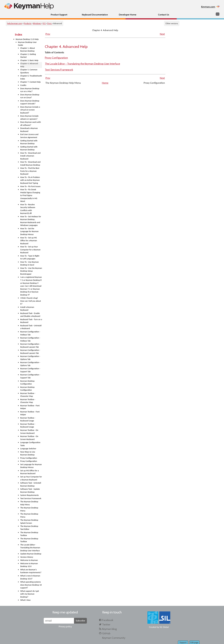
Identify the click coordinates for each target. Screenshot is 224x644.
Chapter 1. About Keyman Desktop (28, 50)
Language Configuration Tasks (30, 444)
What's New (25, 600)
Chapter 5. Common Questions (29, 71)
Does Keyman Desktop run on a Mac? (30, 90)
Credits (23, 85)
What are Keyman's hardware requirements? (31, 571)
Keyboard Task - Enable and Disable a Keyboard (30, 315)
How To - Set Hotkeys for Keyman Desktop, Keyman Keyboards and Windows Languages (31, 221)
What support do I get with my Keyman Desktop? (30, 594)
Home (105, 83)
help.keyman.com (15, 23)
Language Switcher (28, 449)
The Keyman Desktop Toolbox (29, 534)
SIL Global (164, 627)
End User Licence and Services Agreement (29, 136)
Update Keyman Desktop (31, 554)
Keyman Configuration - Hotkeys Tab (30, 333)
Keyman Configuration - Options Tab (30, 358)
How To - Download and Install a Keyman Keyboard (30, 156)
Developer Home (128, 15)
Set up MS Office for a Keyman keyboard (29, 472)
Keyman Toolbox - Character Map (28, 395)
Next (162, 34)
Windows (37, 23)
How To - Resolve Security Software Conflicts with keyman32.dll (28, 209)
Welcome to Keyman (29, 560)
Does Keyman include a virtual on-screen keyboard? (30, 110)
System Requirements (29, 495)
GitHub (106, 633)
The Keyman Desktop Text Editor (29, 528)
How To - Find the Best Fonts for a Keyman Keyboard (30, 171)
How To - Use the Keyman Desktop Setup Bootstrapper (31, 271)
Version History (27, 557)
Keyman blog (109, 629)
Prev (48, 34)
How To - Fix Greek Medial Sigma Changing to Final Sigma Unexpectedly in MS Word (30, 195)
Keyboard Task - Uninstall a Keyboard (31, 327)
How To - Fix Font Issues (30, 186)
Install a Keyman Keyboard (27, 309)
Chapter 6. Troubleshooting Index (31, 77)
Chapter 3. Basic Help (29, 60)
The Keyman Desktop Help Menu (29, 503)
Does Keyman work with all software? (31, 124)
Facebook (108, 620)
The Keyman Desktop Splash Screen (29, 521)
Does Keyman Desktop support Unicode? (30, 102)
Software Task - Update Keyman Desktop (30, 490)
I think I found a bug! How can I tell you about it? (31, 301)
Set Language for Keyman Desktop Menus (31, 466)
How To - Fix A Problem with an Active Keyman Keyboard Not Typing (30, 180)
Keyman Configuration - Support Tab (30, 370)
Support (183, 642)
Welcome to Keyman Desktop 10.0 (29, 565)
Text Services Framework (31, 498)
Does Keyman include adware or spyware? (29, 117)
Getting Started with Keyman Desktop (29, 142)
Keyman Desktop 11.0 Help (27, 39)
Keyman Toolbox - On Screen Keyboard (29, 432)
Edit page (194, 642)
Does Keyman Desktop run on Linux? (30, 96)
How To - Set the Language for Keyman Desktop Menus (29, 231)
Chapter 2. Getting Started (28, 56)
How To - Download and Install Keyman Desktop (30, 163)
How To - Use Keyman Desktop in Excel (29, 263)
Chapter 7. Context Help (30, 82)
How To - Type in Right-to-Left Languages (30, 257)
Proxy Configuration (29, 458)
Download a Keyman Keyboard (29, 130)
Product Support (59, 15)
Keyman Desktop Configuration (27, 382)
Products (28, 23)
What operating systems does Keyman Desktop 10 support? (31, 585)
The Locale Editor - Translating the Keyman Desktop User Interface (30, 548)
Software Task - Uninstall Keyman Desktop (31, 484)
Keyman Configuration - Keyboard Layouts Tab (30, 345)
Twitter (106, 624)
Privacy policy (65, 626)
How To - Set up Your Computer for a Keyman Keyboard (30, 250)
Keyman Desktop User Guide (27, 44)
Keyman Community (114, 638)
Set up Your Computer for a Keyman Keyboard (31, 478)
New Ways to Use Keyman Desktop (28, 453)
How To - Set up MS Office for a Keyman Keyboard (29, 241)
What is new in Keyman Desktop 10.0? (30, 577)
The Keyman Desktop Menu (29, 509)
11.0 (44, 23)
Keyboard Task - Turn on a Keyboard (31, 321)
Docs (50, 23)
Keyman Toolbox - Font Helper (30, 407)
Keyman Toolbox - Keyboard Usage (28, 419)
